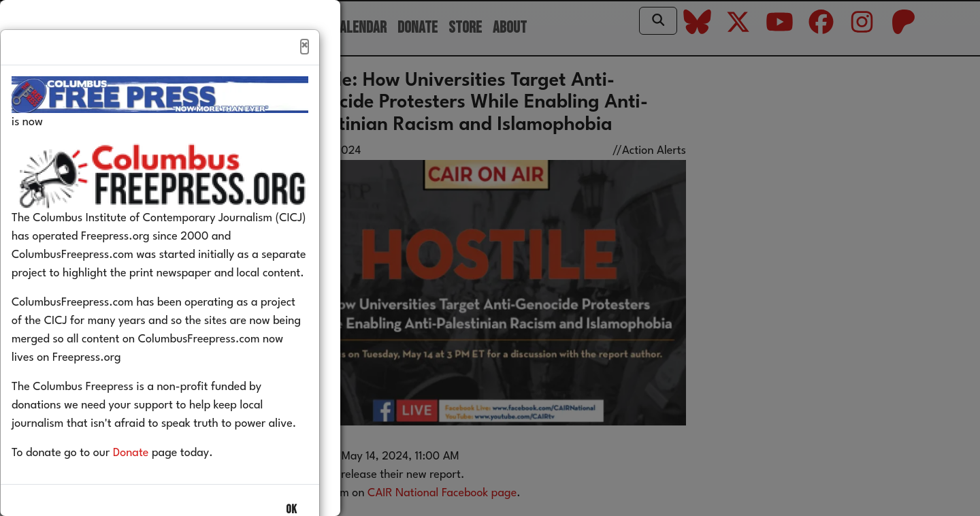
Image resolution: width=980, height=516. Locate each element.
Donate (151, 482)
